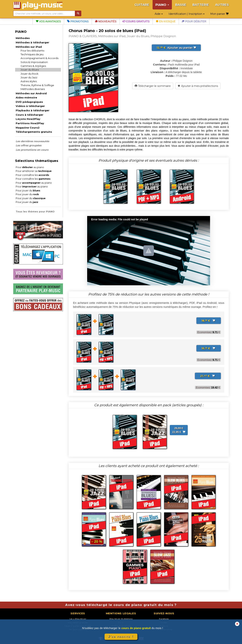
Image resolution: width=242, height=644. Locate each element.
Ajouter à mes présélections (198, 86)
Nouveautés (106, 21)
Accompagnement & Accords (40, 58)
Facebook (164, 619)
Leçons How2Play (28, 119)
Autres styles (29, 81)
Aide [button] (159, 14)
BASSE (181, 5)
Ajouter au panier (176, 48)
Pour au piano (30, 167)
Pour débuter (194, 21)
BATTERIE (201, 5)
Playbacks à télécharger (33, 110)
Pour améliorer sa (34, 171)
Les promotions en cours (32, 150)
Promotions (78, 21)
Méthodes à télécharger (32, 42)
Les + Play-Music (78, 619)
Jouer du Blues (30, 70)
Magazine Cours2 (28, 128)
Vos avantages (48, 21)
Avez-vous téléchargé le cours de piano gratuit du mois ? (121, 605)
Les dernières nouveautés (32, 141)
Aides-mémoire (26, 97)
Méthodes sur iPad (29, 47)
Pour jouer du (28, 191)
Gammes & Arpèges (33, 66)
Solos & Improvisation (34, 62)
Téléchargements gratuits (34, 132)
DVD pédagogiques (29, 102)
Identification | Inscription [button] (187, 14)
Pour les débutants (32, 51)
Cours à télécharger (29, 115)
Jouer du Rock (29, 74)
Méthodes (23, 38)
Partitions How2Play (30, 123)
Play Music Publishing (121, 619)
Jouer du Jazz (29, 77)
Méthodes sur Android (31, 93)
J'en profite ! (121, 637)
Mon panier (219, 14)
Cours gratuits (136, 21)
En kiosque (166, 21)
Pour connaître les (32, 175)
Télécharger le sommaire (153, 86)
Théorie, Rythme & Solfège (37, 85)
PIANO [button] (162, 5)
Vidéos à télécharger (30, 106)
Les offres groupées (29, 145)
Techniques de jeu (32, 54)
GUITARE (142, 5)
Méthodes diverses (33, 89)
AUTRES (222, 5)
